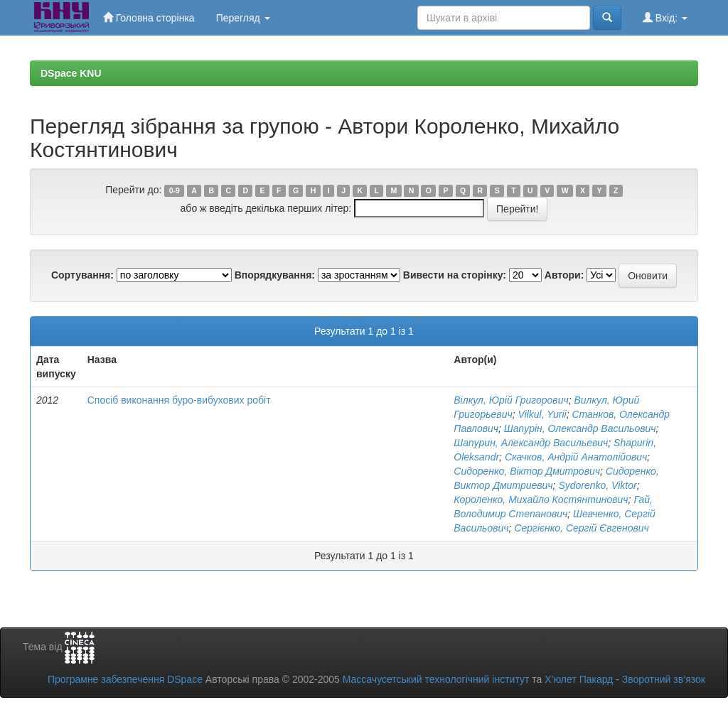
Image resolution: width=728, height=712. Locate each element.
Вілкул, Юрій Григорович (511, 400)
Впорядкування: (275, 275)
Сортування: (82, 275)
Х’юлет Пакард (579, 679)
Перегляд (243, 18)
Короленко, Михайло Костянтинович (541, 500)
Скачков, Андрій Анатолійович (576, 457)
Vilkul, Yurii (542, 414)
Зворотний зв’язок (664, 679)
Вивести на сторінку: (455, 275)
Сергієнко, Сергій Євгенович (581, 528)
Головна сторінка (149, 17)
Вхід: (665, 17)
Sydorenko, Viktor (597, 485)
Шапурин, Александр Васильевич (531, 443)
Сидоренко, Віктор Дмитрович (527, 471)
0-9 (175, 190)
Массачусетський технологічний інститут (436, 679)
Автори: (564, 275)
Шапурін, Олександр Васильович (580, 428)
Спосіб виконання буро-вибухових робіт (179, 400)
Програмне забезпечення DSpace (125, 679)
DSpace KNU (71, 73)
